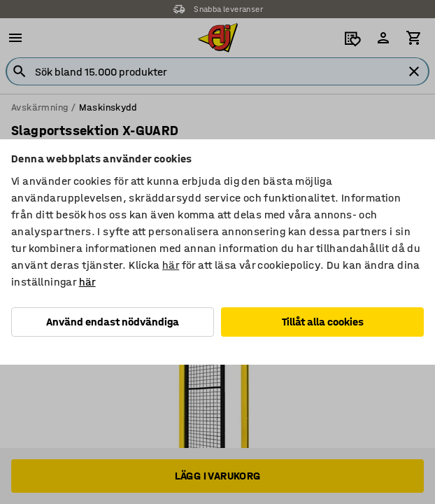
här (171, 265)
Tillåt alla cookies (323, 322)
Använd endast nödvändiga (113, 322)
